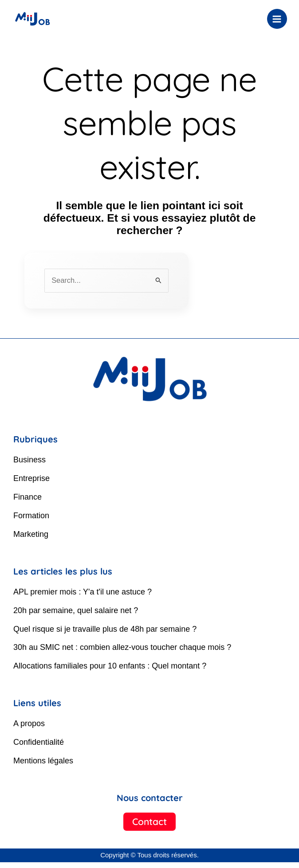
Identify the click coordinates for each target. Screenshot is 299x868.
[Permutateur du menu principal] (273, 19)
